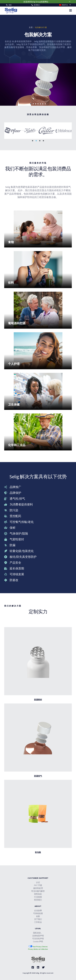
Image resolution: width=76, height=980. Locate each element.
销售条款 (38, 894)
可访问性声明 (38, 939)
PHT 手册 (38, 885)
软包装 (38, 852)
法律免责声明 (38, 936)
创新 (38, 916)
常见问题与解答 (38, 891)
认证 (38, 882)
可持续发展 (38, 913)
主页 (31, 27)
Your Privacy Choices (38, 947)
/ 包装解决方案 (40, 27)
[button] (9, 5)
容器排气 (38, 776)
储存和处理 (38, 888)
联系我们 (38, 900)
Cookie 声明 (38, 941)
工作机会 (38, 922)
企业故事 (38, 910)
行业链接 (38, 897)
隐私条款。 (38, 933)
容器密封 (38, 700)
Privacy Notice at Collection (38, 949)
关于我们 (38, 919)
